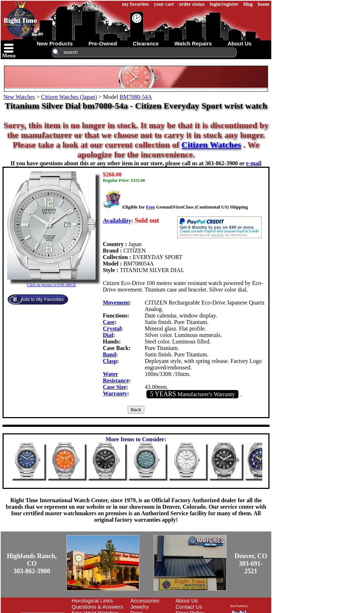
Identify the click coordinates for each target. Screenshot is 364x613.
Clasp (110, 361)
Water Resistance (116, 377)
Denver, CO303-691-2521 (251, 564)
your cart (164, 4)
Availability (117, 221)
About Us (187, 601)
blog (248, 4)
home (264, 4)
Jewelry (139, 607)
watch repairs (193, 43)
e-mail (254, 163)
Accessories (145, 601)
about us (240, 43)
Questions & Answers (98, 607)
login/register (224, 4)
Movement (116, 303)
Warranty (115, 393)
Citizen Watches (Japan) (69, 97)
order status (192, 4)
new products (55, 43)
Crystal (112, 329)
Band (109, 354)
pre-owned (103, 43)
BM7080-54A (136, 97)
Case (109, 322)
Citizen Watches (211, 145)
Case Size (114, 387)
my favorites (135, 4)
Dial (108, 335)
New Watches (19, 97)
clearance (146, 43)
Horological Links (92, 601)
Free (150, 207)
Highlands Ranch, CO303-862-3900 (32, 564)
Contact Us (189, 607)
